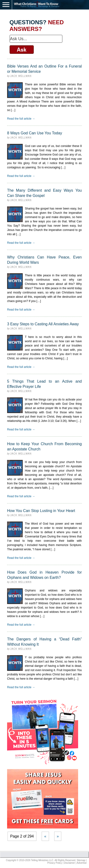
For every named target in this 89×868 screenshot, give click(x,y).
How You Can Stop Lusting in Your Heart (41, 511)
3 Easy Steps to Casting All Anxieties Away (43, 324)
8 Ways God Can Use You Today (35, 133)
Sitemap (81, 860)
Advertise (82, 863)
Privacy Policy (55, 863)
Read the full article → (21, 119)
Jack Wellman (21, 76)
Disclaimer (69, 863)
